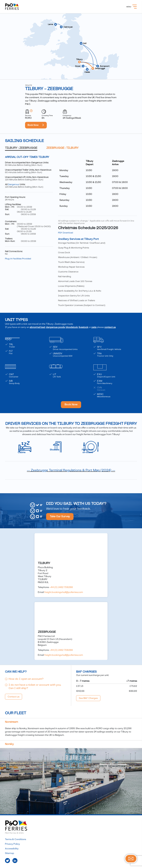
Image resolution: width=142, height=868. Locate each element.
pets (94, 327)
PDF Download (66, 233)
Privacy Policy (12, 844)
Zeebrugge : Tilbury (62, 148)
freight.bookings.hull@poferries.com (64, 592)
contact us (110, 327)
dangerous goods (55, 327)
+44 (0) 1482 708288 (61, 587)
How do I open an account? (26, 679)
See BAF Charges (88, 698)
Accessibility (12, 849)
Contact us (14, 697)
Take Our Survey (60, 516)
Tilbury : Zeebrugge (21, 148)
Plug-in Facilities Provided (18, 259)
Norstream (12, 722)
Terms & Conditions (16, 839)
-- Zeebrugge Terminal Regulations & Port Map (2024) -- (71, 470)
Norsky (9, 744)
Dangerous (14, 185)
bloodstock (72, 327)
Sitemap (10, 853)
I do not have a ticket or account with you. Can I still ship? (35, 687)
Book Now (33, 125)
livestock (83, 327)
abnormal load (37, 327)
